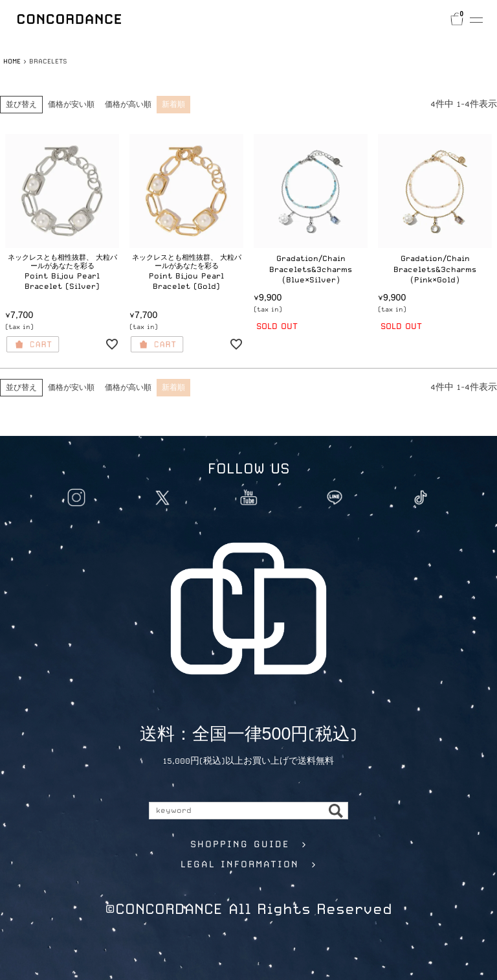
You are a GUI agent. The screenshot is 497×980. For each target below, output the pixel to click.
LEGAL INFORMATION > (249, 864)
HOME (12, 61)
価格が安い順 (71, 104)
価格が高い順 (128, 104)
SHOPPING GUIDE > (249, 844)
